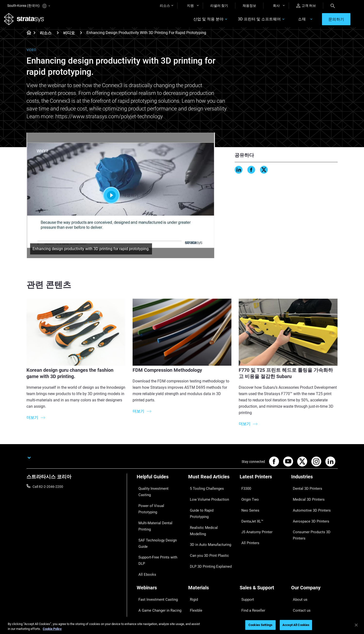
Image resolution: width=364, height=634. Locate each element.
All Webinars (146, 590)
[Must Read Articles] (212, 482)
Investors (298, 597)
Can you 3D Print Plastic (206, 526)
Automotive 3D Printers (309, 504)
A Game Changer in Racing (157, 561)
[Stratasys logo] (27, 21)
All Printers (248, 526)
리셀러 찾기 (219, 6)
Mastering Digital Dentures (157, 583)
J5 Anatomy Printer (254, 519)
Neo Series (248, 504)
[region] (182, 625)
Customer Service (253, 590)
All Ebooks (144, 526)
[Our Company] (314, 546)
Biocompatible (199, 568)
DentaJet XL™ (250, 511)
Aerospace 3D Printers (308, 511)
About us (298, 554)
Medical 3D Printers (306, 497)
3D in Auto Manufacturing (208, 519)
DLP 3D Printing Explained (208, 533)
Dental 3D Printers (305, 490)
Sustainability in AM (152, 568)
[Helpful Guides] (160, 482)
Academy (298, 583)
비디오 (69, 36)
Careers (297, 575)
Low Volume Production (206, 497)
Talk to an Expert (252, 575)
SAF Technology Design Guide (159, 511)
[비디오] (81, 36)
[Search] (333, 6)
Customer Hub (251, 583)
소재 (290, 21)
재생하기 (121, 199)
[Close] (356, 625)
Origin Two (248, 497)
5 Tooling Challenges (204, 490)
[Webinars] (160, 546)
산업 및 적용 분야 (196, 21)
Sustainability (301, 590)
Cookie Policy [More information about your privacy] (52, 629)
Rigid (192, 554)
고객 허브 (306, 6)
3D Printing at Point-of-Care (157, 575)
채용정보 (249, 6)
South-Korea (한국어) (29, 6)
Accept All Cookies (296, 625)
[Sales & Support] (263, 546)
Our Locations (302, 568)
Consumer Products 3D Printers (309, 522)
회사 (276, 6)
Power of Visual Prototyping (158, 497)
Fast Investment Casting (155, 554)
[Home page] (27, 36)
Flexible (194, 561)
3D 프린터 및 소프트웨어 (247, 21)
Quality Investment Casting (157, 490)
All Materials (197, 575)
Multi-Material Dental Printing (159, 504)
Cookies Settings (260, 625)
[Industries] (314, 482)
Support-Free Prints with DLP (159, 519)
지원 (190, 6)
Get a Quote (249, 568)
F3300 (245, 490)
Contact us (299, 561)
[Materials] (212, 546)
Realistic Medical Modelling (208, 511)
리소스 (165, 6)
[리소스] (58, 36)
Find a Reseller (250, 561)
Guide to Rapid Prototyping (209, 504)
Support (246, 554)
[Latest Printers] (263, 482)
